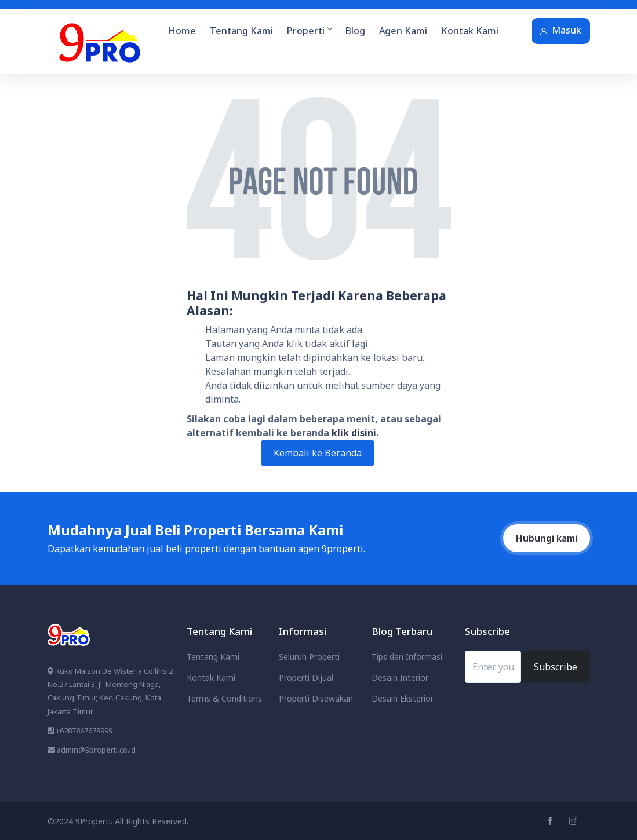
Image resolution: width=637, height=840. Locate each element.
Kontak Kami (470, 31)
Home (182, 31)
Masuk (561, 30)
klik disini (354, 433)
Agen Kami (403, 31)
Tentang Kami (241, 31)
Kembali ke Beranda (318, 453)
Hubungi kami (547, 538)
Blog (355, 31)
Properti (309, 31)
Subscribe (556, 667)
